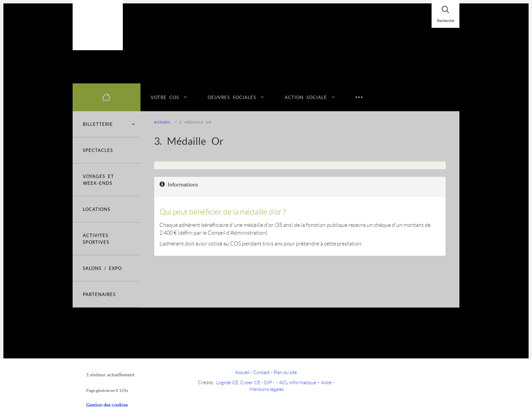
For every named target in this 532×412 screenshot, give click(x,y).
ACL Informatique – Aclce (305, 382)
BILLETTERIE (109, 124)
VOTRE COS (166, 97)
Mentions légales (267, 389)
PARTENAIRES (99, 294)
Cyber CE (250, 382)
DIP (268, 382)
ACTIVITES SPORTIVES (96, 239)
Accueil (162, 122)
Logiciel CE (227, 382)
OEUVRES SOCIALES (233, 97)
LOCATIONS (97, 209)
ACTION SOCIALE (307, 97)
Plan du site (285, 372)
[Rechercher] (445, 14)
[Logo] (98, 25)
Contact (261, 372)
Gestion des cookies (107, 405)
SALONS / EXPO (102, 268)
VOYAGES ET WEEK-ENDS (98, 180)
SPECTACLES (98, 150)
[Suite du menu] (359, 97)
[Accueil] (107, 97)
